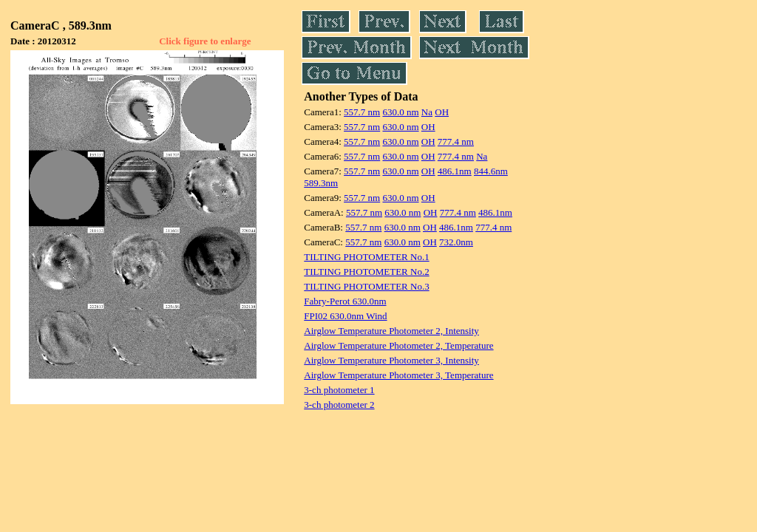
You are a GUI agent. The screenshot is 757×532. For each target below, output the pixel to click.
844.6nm (491, 171)
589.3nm (321, 183)
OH (442, 112)
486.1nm (455, 171)
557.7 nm (362, 112)
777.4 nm (456, 141)
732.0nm (456, 242)
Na (427, 112)
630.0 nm (400, 112)
